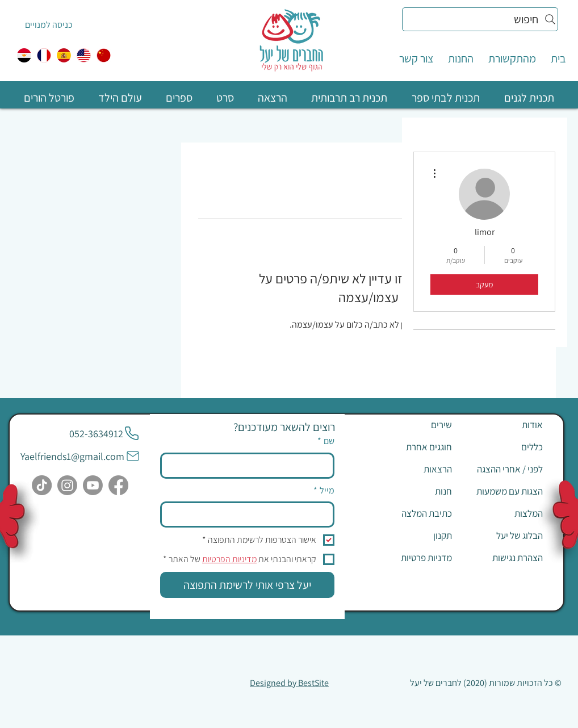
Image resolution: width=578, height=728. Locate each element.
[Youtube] (93, 485)
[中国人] (104, 55)
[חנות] (412, 491)
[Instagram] (67, 485)
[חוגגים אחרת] (412, 447)
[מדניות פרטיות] (412, 558)
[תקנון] (412, 535)
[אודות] (502, 425)
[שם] (251, 466)
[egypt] (24, 55)
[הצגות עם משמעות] (502, 491)
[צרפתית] (44, 55)
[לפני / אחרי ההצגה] (502, 469)
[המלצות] (502, 513)
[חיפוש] (480, 19)
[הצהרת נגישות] (502, 558)
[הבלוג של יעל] (502, 535)
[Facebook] (118, 485)
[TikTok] (42, 485)
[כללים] (502, 447)
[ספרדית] (64, 55)
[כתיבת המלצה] (412, 513)
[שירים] (412, 425)
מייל (324, 491)
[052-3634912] (104, 433)
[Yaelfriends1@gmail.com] (81, 456)
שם (326, 441)
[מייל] (251, 514)
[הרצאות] (412, 469)
